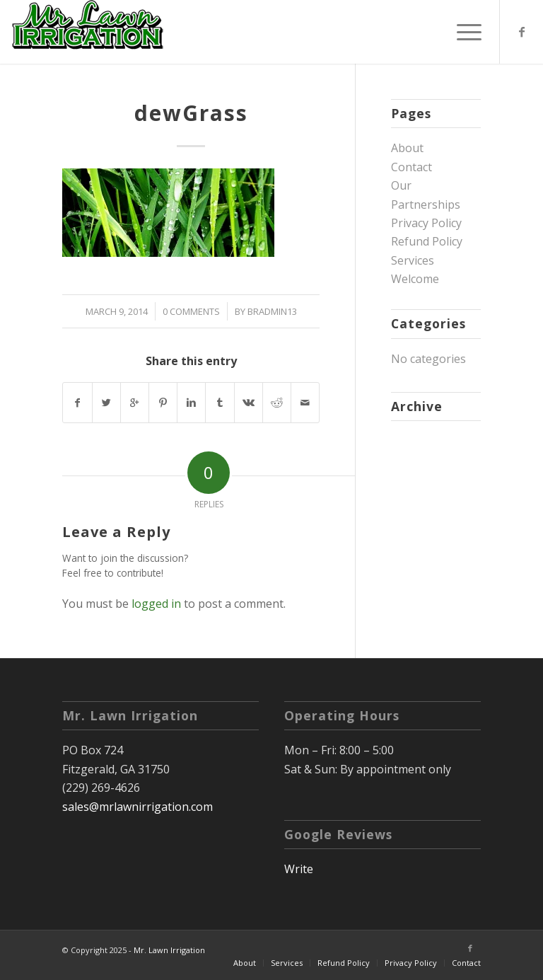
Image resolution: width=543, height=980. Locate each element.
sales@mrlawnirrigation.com (138, 807)
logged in (156, 604)
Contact (411, 167)
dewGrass (191, 113)
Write (299, 869)
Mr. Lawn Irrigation (169, 950)
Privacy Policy (426, 223)
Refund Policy (427, 241)
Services (413, 260)
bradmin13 (272, 311)
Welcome (415, 279)
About (407, 148)
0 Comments (191, 311)
